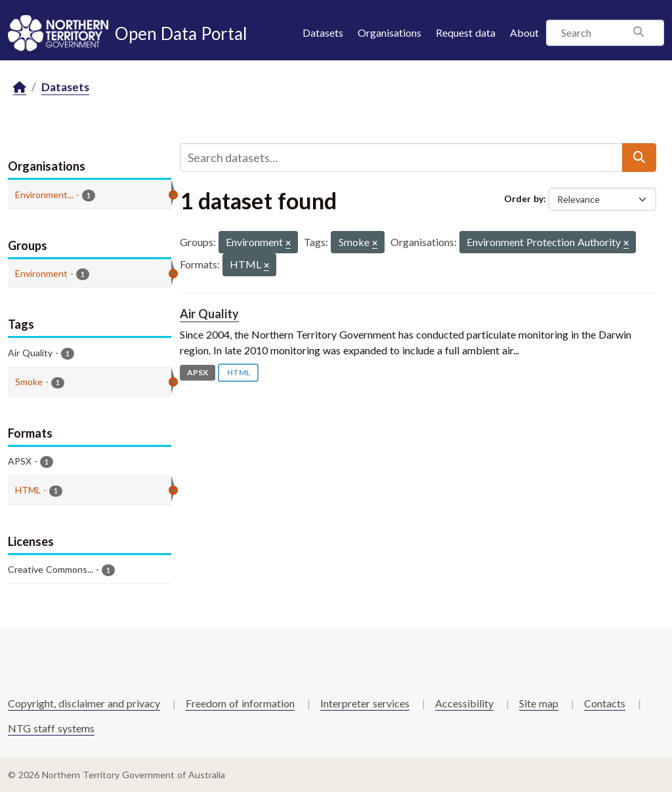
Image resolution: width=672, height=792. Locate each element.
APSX (198, 372)
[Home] (20, 88)
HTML (239, 372)
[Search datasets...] (401, 157)
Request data (466, 32)
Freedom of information (240, 703)
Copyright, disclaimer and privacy (84, 703)
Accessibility (464, 703)
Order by (524, 198)
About (524, 32)
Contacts (605, 703)
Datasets (323, 32)
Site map (539, 703)
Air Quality (209, 314)
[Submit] (639, 157)
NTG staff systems (51, 728)
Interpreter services (365, 703)
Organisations (389, 32)
